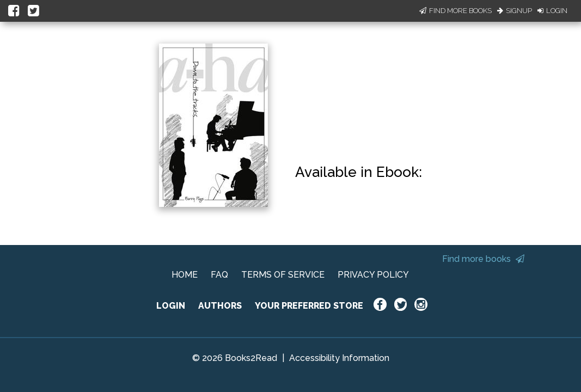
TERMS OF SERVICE (283, 275)
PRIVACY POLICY (373, 275)
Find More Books (455, 11)
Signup (515, 11)
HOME (185, 275)
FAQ (219, 275)
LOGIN (171, 306)
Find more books (483, 259)
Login (552, 11)
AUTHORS (220, 306)
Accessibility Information (339, 358)
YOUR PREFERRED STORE (309, 306)
